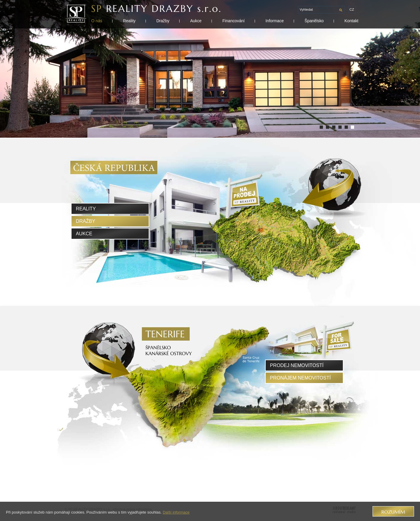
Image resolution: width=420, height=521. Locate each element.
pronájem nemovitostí (301, 378)
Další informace (176, 512)
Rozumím (393, 512)
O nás (97, 21)
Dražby (163, 21)
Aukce (196, 21)
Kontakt (352, 21)
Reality (129, 21)
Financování (233, 21)
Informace (274, 21)
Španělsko (314, 21)
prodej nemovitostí (297, 365)
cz (352, 9)
